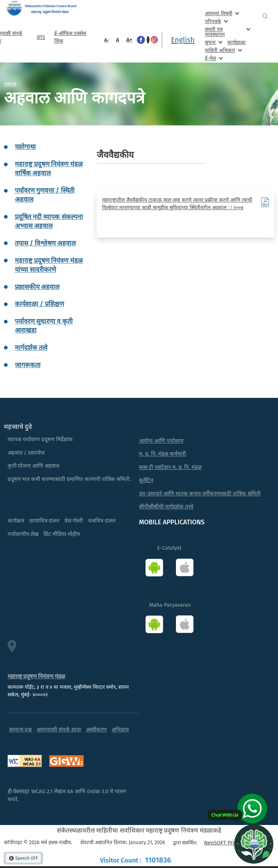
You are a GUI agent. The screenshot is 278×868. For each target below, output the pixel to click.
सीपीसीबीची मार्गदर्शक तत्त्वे (166, 507)
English (183, 40)
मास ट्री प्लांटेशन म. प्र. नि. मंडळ (170, 467)
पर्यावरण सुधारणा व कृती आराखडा (44, 326)
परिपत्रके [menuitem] (216, 21)
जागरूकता (28, 365)
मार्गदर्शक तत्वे (31, 348)
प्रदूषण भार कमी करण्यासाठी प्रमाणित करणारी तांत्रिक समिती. (69, 479)
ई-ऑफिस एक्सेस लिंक (70, 37)
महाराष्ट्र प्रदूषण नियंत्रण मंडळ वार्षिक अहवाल (49, 169)
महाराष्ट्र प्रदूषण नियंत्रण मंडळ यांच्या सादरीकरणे (49, 265)
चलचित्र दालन (102, 521)
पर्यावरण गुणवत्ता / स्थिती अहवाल (45, 195)
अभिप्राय (120, 730)
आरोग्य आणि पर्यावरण (161, 441)
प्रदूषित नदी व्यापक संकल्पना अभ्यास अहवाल (49, 221)
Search (265, 16)
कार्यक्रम (16, 521)
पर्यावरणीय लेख (23, 534)
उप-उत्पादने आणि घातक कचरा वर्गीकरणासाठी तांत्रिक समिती (200, 494)
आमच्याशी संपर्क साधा (59, 730)
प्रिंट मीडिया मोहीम (62, 534)
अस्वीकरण (96, 730)
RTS (41, 37)
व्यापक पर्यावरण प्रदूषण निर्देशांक (40, 439)
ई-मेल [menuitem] (213, 58)
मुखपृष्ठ (10, 84)
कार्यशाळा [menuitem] (237, 42)
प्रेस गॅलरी (74, 521)
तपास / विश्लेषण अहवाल (46, 243)
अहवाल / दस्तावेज (26, 453)
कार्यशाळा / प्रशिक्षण (39, 304)
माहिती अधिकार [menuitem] (223, 50)
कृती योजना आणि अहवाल (34, 466)
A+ (129, 40)
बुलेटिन (146, 480)
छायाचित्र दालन (45, 521)
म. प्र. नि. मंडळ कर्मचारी (163, 454)
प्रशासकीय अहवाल (37, 287)
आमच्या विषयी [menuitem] (221, 13)
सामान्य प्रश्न (21, 730)
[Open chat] (254, 844)
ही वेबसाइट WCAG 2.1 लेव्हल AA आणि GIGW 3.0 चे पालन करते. (67, 796)
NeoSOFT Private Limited (234, 843)
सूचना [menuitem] (213, 42)
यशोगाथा (25, 147)
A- (107, 40)
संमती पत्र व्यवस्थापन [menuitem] (227, 32)
